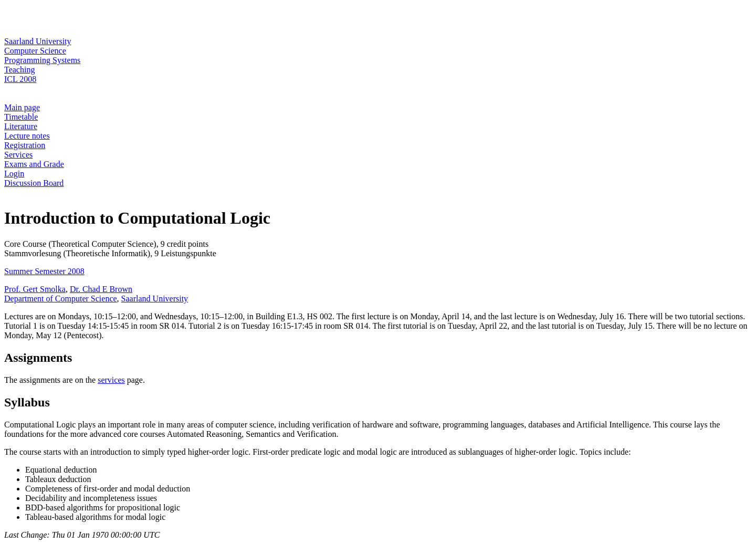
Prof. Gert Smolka (35, 289)
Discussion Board (34, 183)
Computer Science (35, 51)
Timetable (21, 117)
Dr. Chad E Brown (101, 289)
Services (18, 155)
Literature (21, 126)
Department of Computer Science (61, 299)
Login (14, 174)
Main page (22, 107)
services (111, 380)
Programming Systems (42, 60)
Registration (25, 145)
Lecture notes (27, 136)
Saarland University (38, 41)
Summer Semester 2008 (44, 271)
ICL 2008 (20, 79)
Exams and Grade (34, 164)
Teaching (19, 70)
